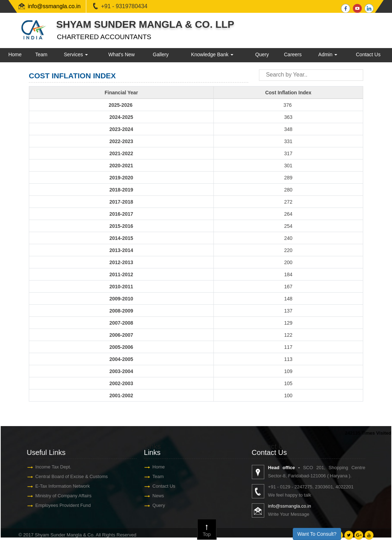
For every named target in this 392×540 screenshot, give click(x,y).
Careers (293, 54)
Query (262, 54)
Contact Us (368, 54)
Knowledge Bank (212, 54)
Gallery (161, 54)
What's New (121, 54)
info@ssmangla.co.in (54, 6)
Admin (328, 54)
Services (76, 54)
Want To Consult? (317, 534)
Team (41, 54)
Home (15, 54)
